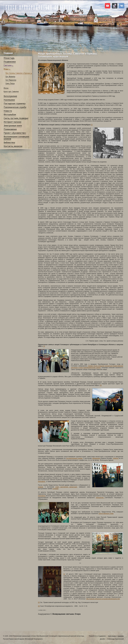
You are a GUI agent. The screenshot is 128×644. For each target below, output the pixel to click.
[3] (101, 385)
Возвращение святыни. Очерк (59, 614)
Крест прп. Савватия (11, 91)
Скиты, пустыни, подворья (16, 118)
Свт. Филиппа (10, 77)
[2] (44, 346)
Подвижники (10, 62)
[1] (92, 125)
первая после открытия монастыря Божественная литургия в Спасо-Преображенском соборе (97, 367)
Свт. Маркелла (11, 80)
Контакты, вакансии (13, 146)
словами (55, 489)
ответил (116, 458)
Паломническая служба (15, 107)
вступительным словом (74, 458)
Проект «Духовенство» (15, 133)
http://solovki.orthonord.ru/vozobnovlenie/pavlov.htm (103, 599)
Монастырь (9, 58)
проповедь (42, 482)
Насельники (9, 100)
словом (41, 487)
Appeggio (121, 636)
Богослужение (10, 96)
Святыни (8, 65)
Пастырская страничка (15, 103)
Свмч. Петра (10, 83)
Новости (8, 111)
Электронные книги (13, 126)
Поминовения (10, 129)
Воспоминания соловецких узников (16, 138)
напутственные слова (106, 514)
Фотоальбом (10, 114)
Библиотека (9, 142)
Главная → (10, 53)
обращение (96, 458)
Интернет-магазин (12, 122)
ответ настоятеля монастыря (66, 487)
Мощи (6, 69)
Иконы (6, 88)
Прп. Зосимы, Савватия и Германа (18, 73)
